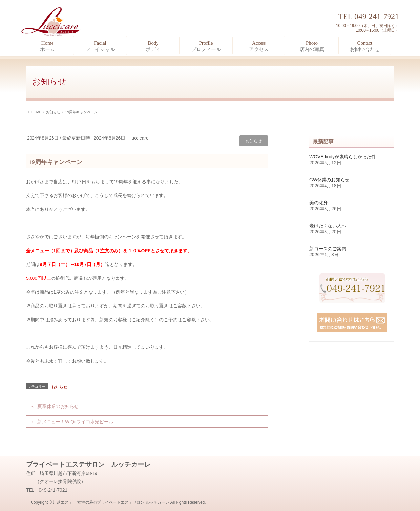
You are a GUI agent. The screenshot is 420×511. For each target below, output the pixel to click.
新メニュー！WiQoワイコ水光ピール (75, 422)
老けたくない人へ (328, 226)
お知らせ (254, 141)
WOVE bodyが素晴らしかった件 (343, 157)
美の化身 (319, 203)
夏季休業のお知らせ (58, 406)
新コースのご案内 (328, 249)
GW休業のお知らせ (329, 180)
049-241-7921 (377, 16)
